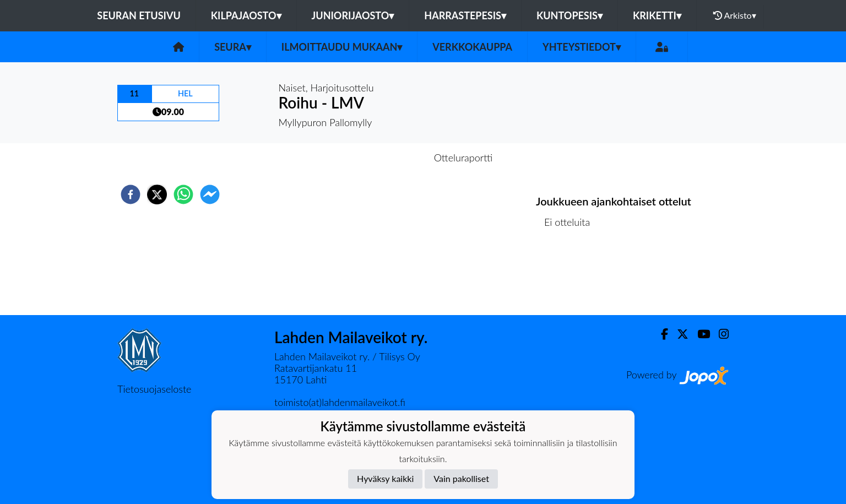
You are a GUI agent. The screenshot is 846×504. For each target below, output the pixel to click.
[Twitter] (678, 334)
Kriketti (657, 15)
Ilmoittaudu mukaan (342, 47)
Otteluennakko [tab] (385, 158)
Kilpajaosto (246, 15)
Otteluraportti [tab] (463, 158)
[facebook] (131, 194)
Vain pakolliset (461, 478)
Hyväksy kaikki (385, 478)
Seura (233, 47)
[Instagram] (719, 334)
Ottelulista (571, 278)
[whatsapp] (183, 194)
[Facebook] (660, 334)
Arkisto (735, 15)
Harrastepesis (465, 15)
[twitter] (157, 194)
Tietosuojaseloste (154, 389)
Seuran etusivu (139, 15)
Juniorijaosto (353, 15)
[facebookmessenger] (210, 194)
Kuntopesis (570, 15)
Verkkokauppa (472, 47)
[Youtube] (699, 334)
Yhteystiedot (582, 47)
